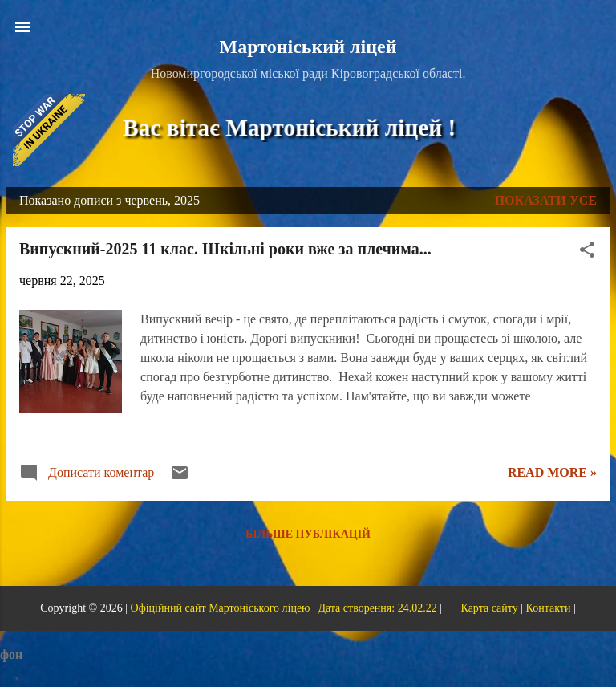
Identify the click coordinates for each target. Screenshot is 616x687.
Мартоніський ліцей (308, 47)
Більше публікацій (308, 534)
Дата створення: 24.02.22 (377, 608)
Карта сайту (489, 608)
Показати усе (546, 200)
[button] (587, 252)
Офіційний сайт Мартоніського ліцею (221, 608)
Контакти (549, 608)
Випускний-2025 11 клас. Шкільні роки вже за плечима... (225, 249)
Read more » (552, 472)
